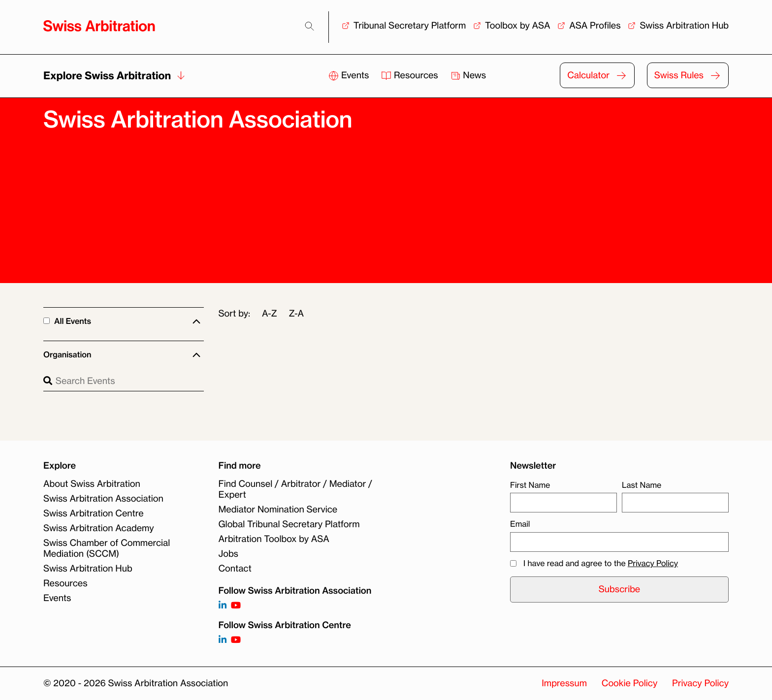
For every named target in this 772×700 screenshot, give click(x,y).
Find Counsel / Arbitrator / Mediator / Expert (295, 489)
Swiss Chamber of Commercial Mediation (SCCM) (107, 548)
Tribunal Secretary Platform (410, 26)
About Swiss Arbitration (92, 484)
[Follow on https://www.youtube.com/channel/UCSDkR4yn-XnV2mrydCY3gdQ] (236, 606)
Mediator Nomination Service (278, 509)
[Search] (309, 26)
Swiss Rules (679, 75)
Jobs (228, 554)
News (468, 75)
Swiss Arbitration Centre (94, 513)
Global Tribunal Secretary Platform (289, 524)
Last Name (642, 485)
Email (520, 524)
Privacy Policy (653, 563)
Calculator (588, 75)
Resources (411, 75)
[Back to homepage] (99, 26)
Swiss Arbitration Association (103, 499)
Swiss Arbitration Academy (99, 528)
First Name (530, 485)
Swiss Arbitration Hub (684, 26)
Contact (235, 569)
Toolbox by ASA (517, 26)
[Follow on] (223, 640)
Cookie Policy (629, 683)
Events (350, 75)
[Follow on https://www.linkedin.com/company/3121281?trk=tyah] (223, 606)
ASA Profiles (595, 26)
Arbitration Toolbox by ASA (274, 539)
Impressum (564, 683)
